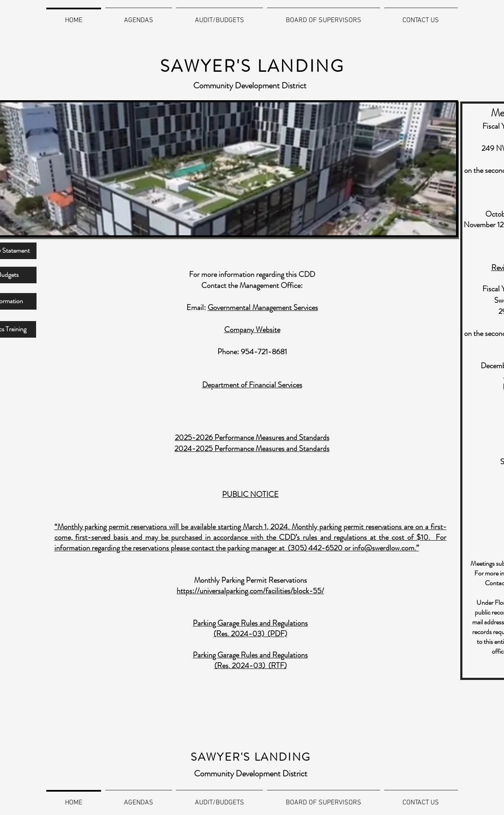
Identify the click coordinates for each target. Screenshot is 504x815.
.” (417, 548)
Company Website (252, 330)
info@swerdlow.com (383, 548)
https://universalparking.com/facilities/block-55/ (250, 591)
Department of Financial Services (252, 385)
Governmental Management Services (263, 307)
